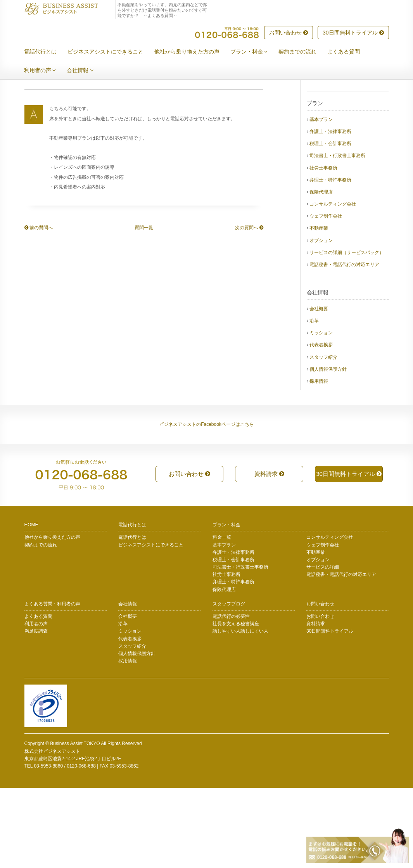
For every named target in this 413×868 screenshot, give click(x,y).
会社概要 (319, 389)
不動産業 (319, 308)
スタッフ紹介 (323, 437)
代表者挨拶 (321, 425)
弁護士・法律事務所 (330, 212)
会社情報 (86, 71)
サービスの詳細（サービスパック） (347, 333)
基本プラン (321, 200)
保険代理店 (321, 272)
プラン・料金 (255, 52)
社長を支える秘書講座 (236, 704)
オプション (321, 321)
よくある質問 (349, 52)
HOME (31, 605)
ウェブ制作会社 (326, 296)
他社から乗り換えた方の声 (193, 52)
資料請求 (269, 554)
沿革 (314, 401)
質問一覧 (144, 308)
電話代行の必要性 (231, 697)
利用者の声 (46, 71)
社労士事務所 (323, 248)
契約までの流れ (303, 52)
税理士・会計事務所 (330, 224)
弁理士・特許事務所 (330, 260)
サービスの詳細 (323, 647)
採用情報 (319, 462)
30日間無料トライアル (353, 33)
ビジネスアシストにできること (111, 52)
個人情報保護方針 (328, 450)
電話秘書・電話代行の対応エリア (344, 345)
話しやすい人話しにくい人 (240, 711)
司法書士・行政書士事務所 (337, 236)
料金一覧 (222, 617)
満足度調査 (36, 711)
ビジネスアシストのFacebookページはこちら (206, 505)
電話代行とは (46, 52)
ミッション (321, 413)
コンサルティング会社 (333, 284)
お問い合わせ (289, 33)
